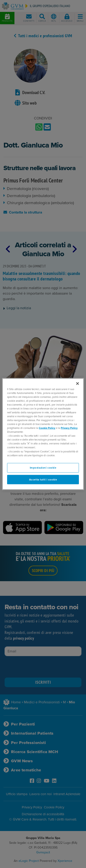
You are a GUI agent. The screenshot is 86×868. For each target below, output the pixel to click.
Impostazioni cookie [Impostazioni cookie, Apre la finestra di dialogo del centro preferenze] (43, 468)
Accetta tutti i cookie (43, 479)
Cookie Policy (47, 428)
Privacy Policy (69, 428)
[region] (43, 434)
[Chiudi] (78, 383)
